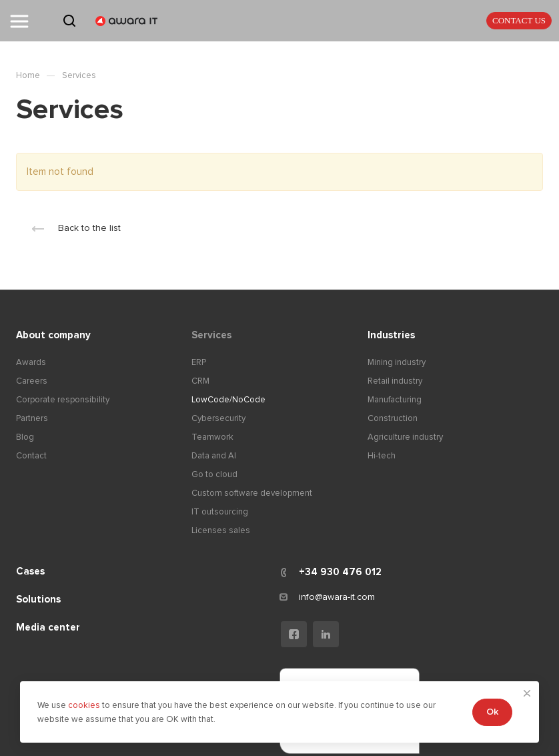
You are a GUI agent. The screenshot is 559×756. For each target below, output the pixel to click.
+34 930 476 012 (340, 572)
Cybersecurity (218, 418)
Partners (32, 418)
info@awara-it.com (337, 597)
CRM (200, 381)
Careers (32, 381)
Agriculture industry (405, 437)
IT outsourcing (220, 512)
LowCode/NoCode (228, 400)
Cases (30, 571)
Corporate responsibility (63, 400)
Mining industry (397, 362)
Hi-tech (382, 456)
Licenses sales (221, 530)
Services (211, 335)
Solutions (38, 599)
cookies (85, 705)
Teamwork (212, 437)
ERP (199, 362)
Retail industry (395, 381)
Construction (393, 418)
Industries (391, 335)
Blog (25, 437)
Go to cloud (214, 474)
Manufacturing (395, 400)
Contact (31, 456)
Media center (48, 627)
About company (53, 335)
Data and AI (214, 456)
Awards (31, 362)
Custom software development (252, 493)
